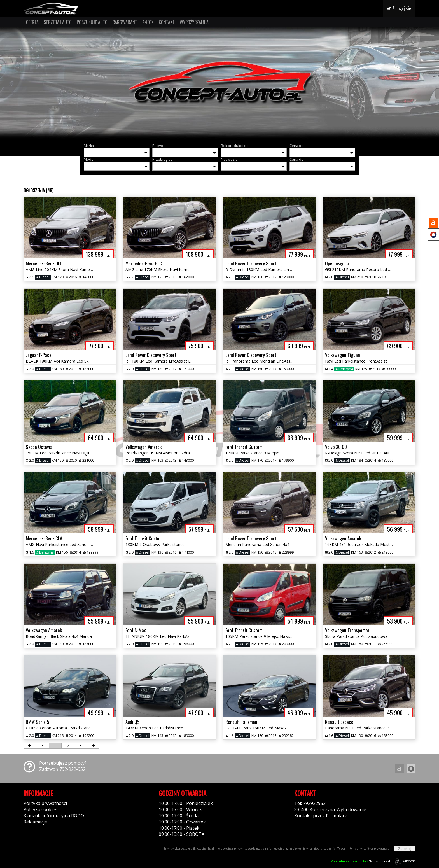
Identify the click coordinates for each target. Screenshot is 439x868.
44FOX (148, 22)
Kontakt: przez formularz (321, 816)
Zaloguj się (399, 8)
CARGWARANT (125, 22)
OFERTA (32, 22)
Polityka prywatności (45, 803)
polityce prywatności (377, 848)
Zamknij (405, 849)
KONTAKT (167, 22)
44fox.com (404, 861)
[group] (219, 83)
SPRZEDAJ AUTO (58, 22)
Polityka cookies (40, 809)
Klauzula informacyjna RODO (54, 816)
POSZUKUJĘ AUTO (92, 22)
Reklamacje (35, 822)
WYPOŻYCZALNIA (194, 22)
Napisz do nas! (360, 861)
